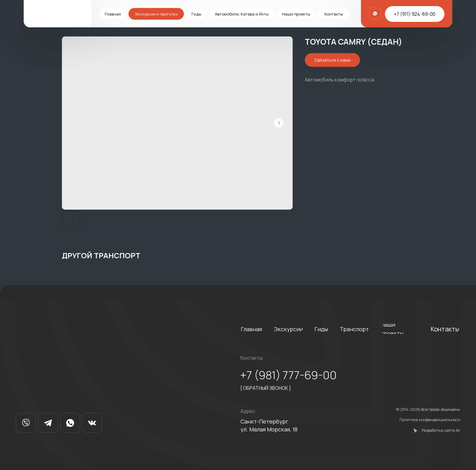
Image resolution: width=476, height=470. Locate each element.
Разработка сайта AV (441, 430)
